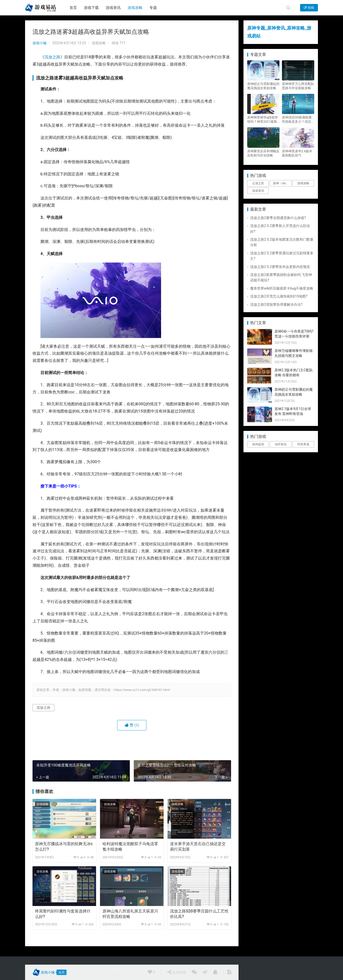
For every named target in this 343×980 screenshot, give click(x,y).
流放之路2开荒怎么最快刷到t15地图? (279, 296)
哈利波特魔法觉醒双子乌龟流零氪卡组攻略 (130, 847)
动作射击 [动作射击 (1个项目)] (281, 444)
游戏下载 (91, 8)
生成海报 (176, 972)
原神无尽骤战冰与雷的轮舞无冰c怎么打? (64, 847)
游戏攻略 (135, 8)
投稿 (309, 8)
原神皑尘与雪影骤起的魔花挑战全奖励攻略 (263, 86)
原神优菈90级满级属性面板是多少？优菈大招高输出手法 (298, 120)
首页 (73, 8)
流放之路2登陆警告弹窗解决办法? (276, 304)
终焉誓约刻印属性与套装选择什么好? (63, 914)
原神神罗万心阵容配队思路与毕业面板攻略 (298, 86)
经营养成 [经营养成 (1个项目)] (303, 444)
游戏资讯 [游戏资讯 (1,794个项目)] (258, 191)
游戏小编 (39, 43)
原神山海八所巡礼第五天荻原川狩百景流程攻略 (130, 914)
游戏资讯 (113, 8)
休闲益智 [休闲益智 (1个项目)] (258, 444)
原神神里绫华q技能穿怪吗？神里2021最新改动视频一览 (263, 120)
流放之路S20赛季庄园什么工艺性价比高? (199, 914)
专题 (153, 8)
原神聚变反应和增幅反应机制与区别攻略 (263, 153)
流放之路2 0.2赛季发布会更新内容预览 (280, 267)
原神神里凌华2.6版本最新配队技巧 (297, 153)
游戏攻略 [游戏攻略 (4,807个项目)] (303, 183)
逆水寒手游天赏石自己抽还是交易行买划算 (198, 847)
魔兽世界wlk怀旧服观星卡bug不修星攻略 (282, 288)
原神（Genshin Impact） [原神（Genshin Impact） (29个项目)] (282, 183)
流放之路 (52, 57)
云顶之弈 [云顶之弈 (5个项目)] (258, 183)
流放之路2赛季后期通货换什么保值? (278, 218)
